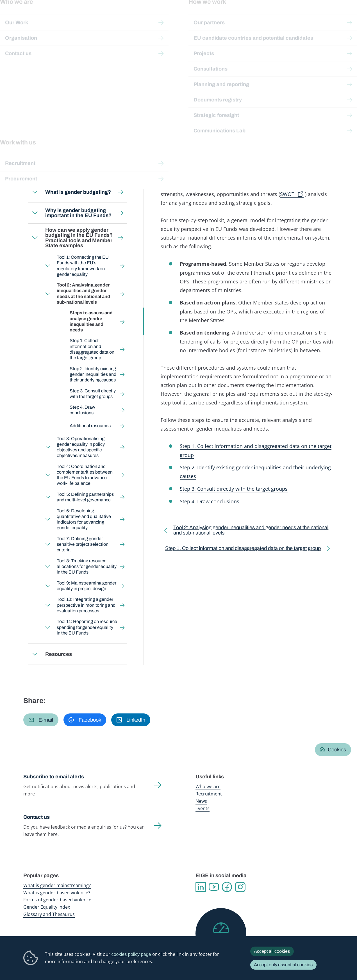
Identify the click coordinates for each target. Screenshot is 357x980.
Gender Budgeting (153, 53)
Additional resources (90, 426)
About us (320, 17)
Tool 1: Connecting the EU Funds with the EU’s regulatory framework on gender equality (83, 266)
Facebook (227, 887)
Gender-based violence (202, 17)
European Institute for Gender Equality (30, 17)
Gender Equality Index (242, 17)
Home (35, 53)
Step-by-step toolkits (112, 53)
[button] (41, 720)
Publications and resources (117, 17)
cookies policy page (131, 954)
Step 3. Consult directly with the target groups (93, 393)
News (201, 801)
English (75, 102)
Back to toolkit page (63, 148)
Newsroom (80, 17)
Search (345, 17)
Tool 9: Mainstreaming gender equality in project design (87, 586)
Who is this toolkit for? (59, 171)
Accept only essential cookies (283, 965)
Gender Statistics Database (285, 17)
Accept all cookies (272, 951)
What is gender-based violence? (57, 893)
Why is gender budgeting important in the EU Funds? (78, 213)
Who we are (208, 786)
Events (203, 808)
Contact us (37, 817)
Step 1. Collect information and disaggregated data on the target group (92, 349)
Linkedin (201, 887)
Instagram (240, 887)
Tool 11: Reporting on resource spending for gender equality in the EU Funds (87, 627)
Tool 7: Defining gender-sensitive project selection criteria (83, 544)
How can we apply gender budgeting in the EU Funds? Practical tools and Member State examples (109, 58)
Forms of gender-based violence (57, 900)
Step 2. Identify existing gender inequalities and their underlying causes (93, 374)
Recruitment (209, 794)
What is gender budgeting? (78, 192)
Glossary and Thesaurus (49, 914)
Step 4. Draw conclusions (82, 410)
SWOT (287, 194)
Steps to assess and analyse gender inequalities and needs (91, 321)
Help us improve (221, 942)
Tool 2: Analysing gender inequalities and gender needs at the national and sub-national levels (105, 64)
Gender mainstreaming (161, 17)
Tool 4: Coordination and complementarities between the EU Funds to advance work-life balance (85, 475)
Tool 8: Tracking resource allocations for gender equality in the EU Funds (87, 566)
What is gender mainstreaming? (57, 885)
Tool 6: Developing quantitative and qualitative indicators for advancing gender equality (84, 519)
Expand (35, 192)
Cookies (337, 750)
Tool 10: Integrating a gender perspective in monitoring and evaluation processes (86, 605)
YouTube (214, 887)
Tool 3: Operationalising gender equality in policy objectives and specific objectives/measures (81, 447)
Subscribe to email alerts (54, 777)
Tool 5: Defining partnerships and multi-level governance (86, 497)
